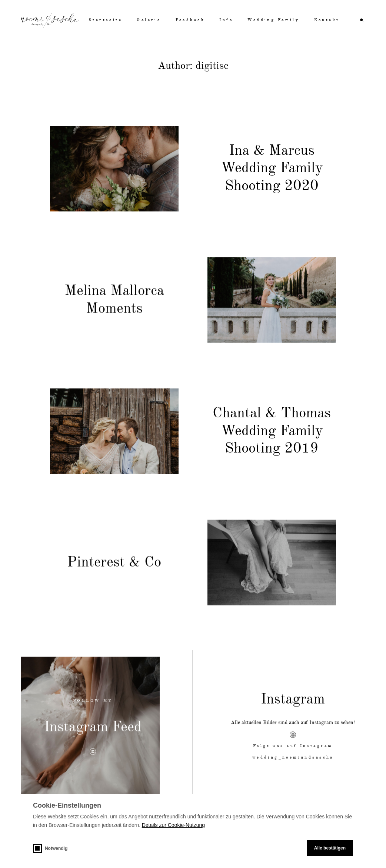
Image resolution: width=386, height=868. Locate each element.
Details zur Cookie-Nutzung (173, 825)
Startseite (105, 20)
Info (226, 20)
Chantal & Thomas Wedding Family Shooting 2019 (272, 434)
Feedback (190, 20)
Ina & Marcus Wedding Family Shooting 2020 (272, 168)
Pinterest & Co (114, 572)
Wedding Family (273, 20)
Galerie (149, 20)
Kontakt (327, 20)
